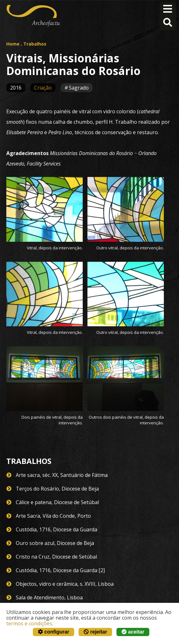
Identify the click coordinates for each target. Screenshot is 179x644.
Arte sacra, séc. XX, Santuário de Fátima (62, 475)
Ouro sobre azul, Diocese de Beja (55, 543)
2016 (16, 88)
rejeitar (95, 632)
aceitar (133, 632)
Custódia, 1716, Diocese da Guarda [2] (60, 570)
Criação (43, 88)
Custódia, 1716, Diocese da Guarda (57, 529)
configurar (54, 632)
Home (13, 44)
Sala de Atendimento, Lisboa (49, 597)
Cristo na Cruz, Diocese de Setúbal (56, 557)
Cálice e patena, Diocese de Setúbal (57, 502)
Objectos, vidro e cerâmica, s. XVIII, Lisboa (65, 584)
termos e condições (29, 623)
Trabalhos (35, 44)
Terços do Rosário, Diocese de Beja (57, 489)
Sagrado (79, 88)
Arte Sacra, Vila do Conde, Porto (53, 516)
